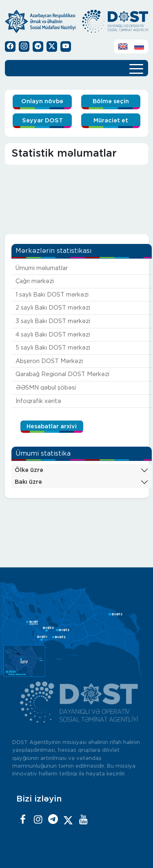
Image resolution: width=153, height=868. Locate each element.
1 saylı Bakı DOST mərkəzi (52, 295)
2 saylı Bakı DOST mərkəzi (53, 308)
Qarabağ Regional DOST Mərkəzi (62, 374)
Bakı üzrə (28, 482)
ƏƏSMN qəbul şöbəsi (46, 388)
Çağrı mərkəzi (35, 281)
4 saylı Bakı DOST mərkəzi (53, 335)
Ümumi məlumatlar (42, 268)
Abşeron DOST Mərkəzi (49, 361)
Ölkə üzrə (29, 470)
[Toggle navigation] (136, 68)
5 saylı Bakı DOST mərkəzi (53, 348)
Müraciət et (111, 121)
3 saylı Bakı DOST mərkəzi (53, 321)
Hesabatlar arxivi (52, 426)
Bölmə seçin (111, 101)
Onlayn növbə (42, 101)
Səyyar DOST (42, 121)
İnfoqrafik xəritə (38, 401)
